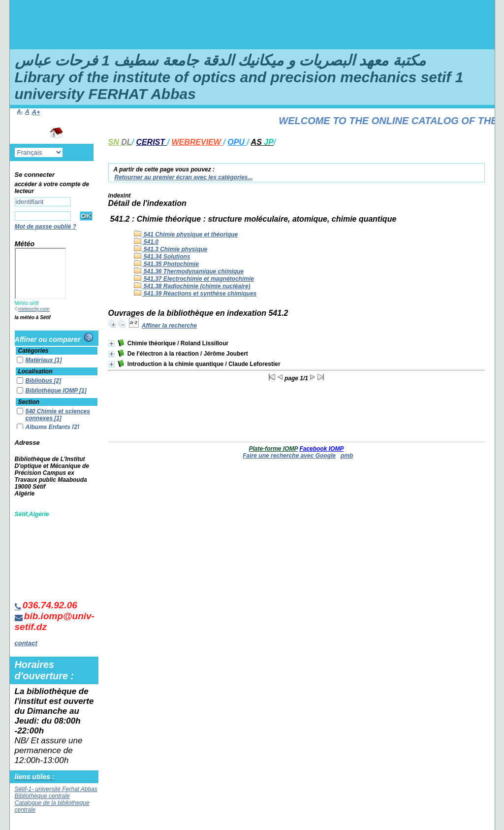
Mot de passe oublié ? (46, 227)
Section (29, 402)
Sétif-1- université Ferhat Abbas (56, 789)
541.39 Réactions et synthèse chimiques (195, 294)
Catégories (33, 351)
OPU (237, 142)
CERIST (151, 142)
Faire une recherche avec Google (289, 456)
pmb (347, 456)
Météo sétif (27, 303)
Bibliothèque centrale (42, 796)
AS (262, 142)
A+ (36, 112)
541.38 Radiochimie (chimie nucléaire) (192, 286)
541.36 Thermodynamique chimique (189, 271)
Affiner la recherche (170, 326)
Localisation (35, 371)
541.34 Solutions (162, 257)
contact (26, 643)
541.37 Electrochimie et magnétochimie (194, 279)
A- (20, 111)
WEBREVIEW (197, 142)
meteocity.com (34, 309)
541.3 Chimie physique (171, 249)
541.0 (146, 242)
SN (120, 142)
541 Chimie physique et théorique (186, 234)
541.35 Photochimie (166, 264)
